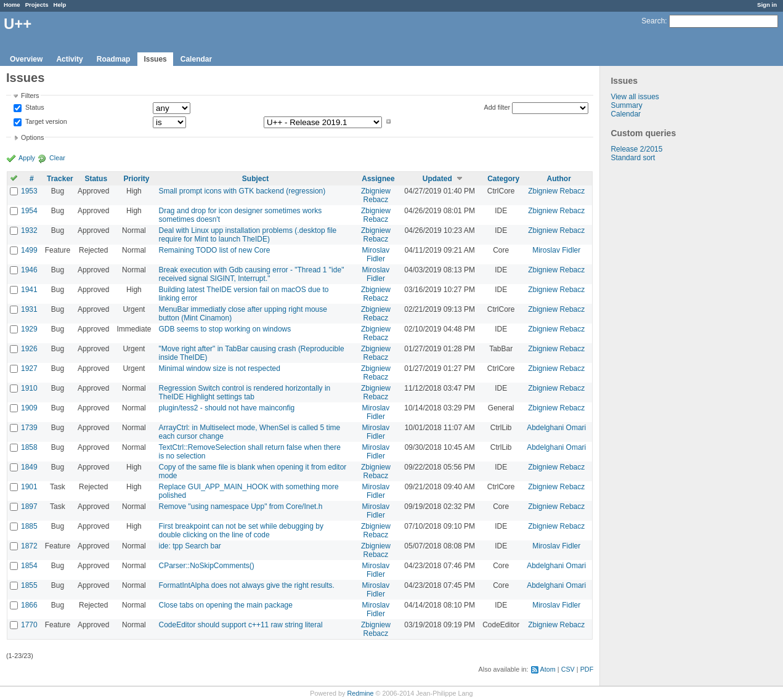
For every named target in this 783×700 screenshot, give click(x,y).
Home (12, 5)
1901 (29, 487)
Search (653, 21)
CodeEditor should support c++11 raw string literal (240, 625)
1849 (29, 467)
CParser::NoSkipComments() (206, 566)
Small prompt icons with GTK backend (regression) (242, 191)
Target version (45, 121)
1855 (29, 585)
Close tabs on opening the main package (225, 605)
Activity (69, 59)
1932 (29, 230)
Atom (548, 669)
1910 (29, 388)
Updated (437, 179)
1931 (29, 309)
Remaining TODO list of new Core (214, 250)
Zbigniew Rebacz (376, 195)
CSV (568, 669)
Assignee (378, 179)
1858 (29, 447)
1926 (29, 349)
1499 (29, 250)
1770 (29, 625)
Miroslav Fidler (376, 254)
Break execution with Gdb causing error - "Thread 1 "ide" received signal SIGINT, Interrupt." (251, 274)
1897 (29, 507)
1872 (29, 546)
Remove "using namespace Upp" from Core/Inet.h (240, 507)
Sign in (767, 5)
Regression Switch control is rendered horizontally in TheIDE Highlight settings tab (244, 393)
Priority (136, 179)
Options (32, 137)
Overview (26, 59)
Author (559, 179)
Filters (30, 96)
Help (60, 5)
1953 (29, 191)
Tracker (60, 179)
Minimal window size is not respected (219, 368)
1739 (29, 428)
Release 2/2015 (636, 149)
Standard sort (633, 158)
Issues (155, 59)
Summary (626, 105)
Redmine (360, 693)
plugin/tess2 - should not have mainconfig (226, 408)
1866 (29, 605)
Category (503, 179)
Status (34, 108)
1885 (29, 526)
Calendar (196, 59)
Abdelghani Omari (556, 428)
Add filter (497, 107)
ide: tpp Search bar (189, 546)
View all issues (635, 97)
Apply (27, 158)
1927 (29, 368)
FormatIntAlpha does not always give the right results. (246, 585)
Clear (57, 158)
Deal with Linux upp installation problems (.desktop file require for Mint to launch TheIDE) (247, 235)
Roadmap (114, 59)
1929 (29, 329)
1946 (29, 270)
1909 (29, 408)
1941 (29, 290)
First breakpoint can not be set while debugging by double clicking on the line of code (241, 531)
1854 (29, 566)
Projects (37, 5)
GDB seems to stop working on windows (225, 329)
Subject (255, 179)
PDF (587, 669)
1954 (29, 211)
